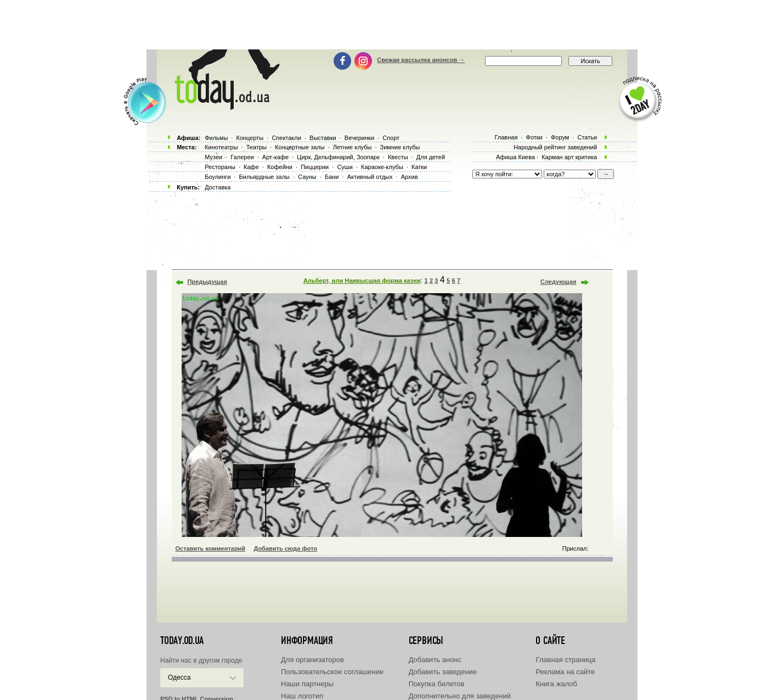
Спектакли (286, 138)
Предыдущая (207, 282)
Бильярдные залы (264, 177)
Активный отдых (370, 177)
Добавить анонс (435, 660)
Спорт (391, 138)
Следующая (558, 282)
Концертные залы (300, 147)
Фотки (534, 137)
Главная (506, 137)
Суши (345, 167)
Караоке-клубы (382, 167)
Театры (256, 147)
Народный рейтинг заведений (555, 147)
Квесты (398, 157)
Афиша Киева (515, 157)
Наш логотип (302, 696)
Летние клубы (352, 147)
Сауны (307, 177)
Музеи (213, 157)
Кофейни (280, 167)
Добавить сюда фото (285, 548)
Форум (560, 137)
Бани (332, 177)
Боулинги (218, 177)
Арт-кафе (275, 157)
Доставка (218, 187)
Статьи (588, 137)
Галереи (242, 157)
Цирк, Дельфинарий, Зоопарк (338, 157)
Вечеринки (359, 138)
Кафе (251, 167)
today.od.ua (182, 641)
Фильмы (216, 138)
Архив (410, 177)
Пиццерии (315, 167)
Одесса (179, 677)
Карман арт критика (569, 157)
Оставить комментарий (211, 548)
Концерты (250, 138)
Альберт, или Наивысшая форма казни (362, 281)
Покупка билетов (437, 684)
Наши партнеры (307, 684)
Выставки (323, 138)
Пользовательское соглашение (332, 672)
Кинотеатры (221, 147)
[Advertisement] (392, 25)
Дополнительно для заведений (460, 696)
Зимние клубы (400, 147)
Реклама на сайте (565, 672)
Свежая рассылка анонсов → (421, 60)
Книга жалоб (556, 684)
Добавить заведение (443, 672)
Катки (419, 167)
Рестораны (220, 167)
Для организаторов (312, 660)
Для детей (431, 157)
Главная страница (565, 660)
